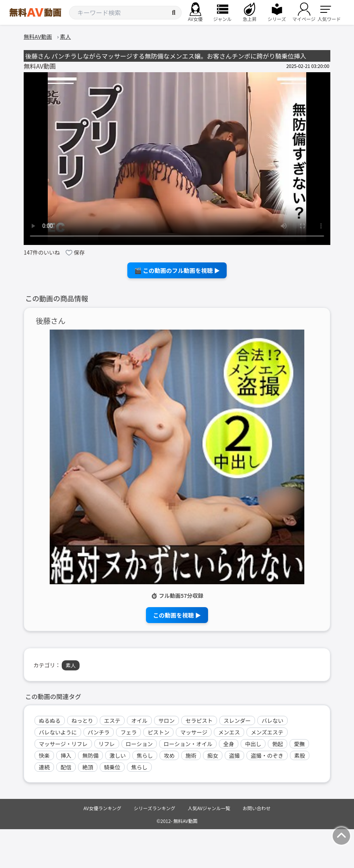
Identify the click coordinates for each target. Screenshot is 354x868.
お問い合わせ (257, 808)
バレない (272, 720)
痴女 (213, 755)
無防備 (90, 755)
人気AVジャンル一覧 (209, 808)
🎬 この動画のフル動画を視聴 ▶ (177, 270)
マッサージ (194, 732)
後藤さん (51, 321)
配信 (66, 767)
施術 (191, 755)
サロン (167, 720)
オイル (139, 720)
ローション (139, 744)
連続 (44, 767)
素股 (300, 755)
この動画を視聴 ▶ (177, 615)
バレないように (58, 732)
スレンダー (237, 720)
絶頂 (88, 767)
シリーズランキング (155, 808)
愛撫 (299, 744)
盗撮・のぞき (267, 755)
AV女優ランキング (102, 808)
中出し (253, 744)
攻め (169, 755)
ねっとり (82, 720)
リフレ (107, 744)
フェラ (128, 732)
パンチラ (99, 732)
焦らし (145, 755)
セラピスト (199, 720)
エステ (112, 720)
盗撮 (234, 755)
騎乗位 (112, 767)
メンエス (229, 732)
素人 (71, 665)
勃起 (278, 744)
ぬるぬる (50, 720)
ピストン (158, 732)
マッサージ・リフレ (63, 744)
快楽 (44, 755)
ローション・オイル (188, 744)
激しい (118, 755)
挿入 (66, 755)
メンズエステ (267, 732)
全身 (229, 744)
